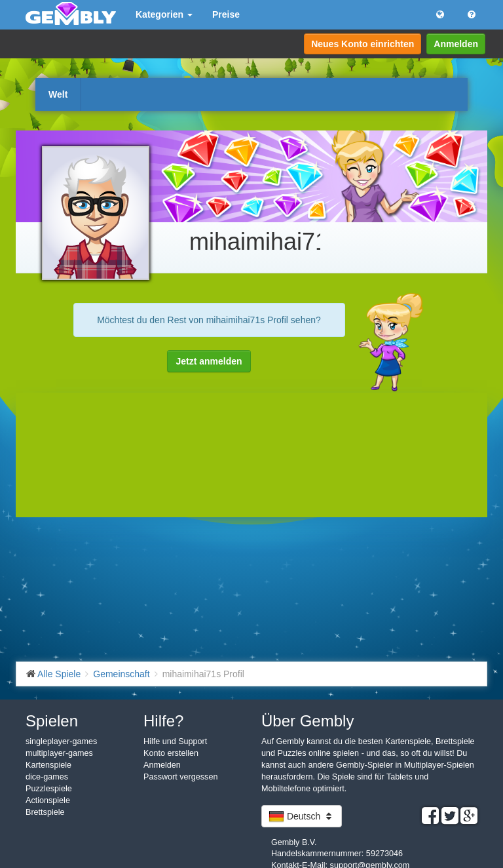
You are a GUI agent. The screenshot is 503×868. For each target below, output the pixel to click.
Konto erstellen (171, 753)
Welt (58, 94)
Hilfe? (163, 721)
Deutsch (302, 816)
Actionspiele (48, 800)
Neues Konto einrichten (363, 44)
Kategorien (164, 14)
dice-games (47, 777)
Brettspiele (45, 812)
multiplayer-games (59, 753)
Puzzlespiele (49, 789)
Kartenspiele (48, 765)
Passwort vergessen (180, 777)
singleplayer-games (61, 741)
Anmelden (456, 44)
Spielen (52, 721)
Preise (226, 14)
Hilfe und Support (175, 741)
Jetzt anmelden (209, 361)
